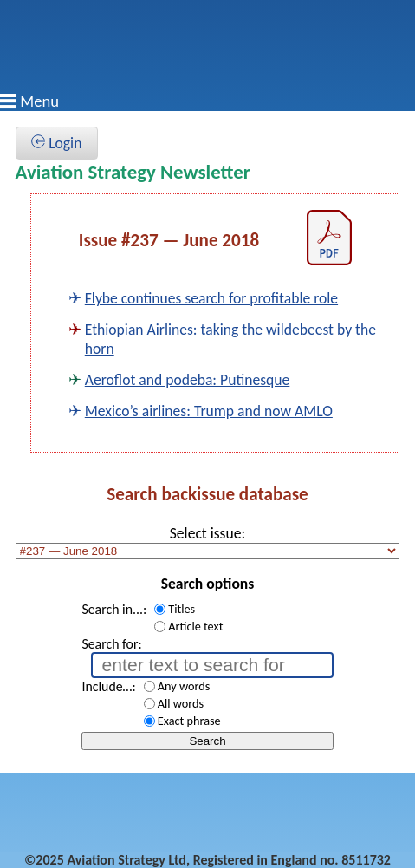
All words (181, 703)
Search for (110, 644)
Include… (107, 686)
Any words (184, 686)
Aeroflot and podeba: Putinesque (188, 380)
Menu (39, 101)
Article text (195, 626)
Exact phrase (189, 721)
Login (56, 143)
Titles (182, 609)
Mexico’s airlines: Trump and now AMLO (209, 411)
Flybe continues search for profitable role (211, 298)
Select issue (206, 533)
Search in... (112, 609)
